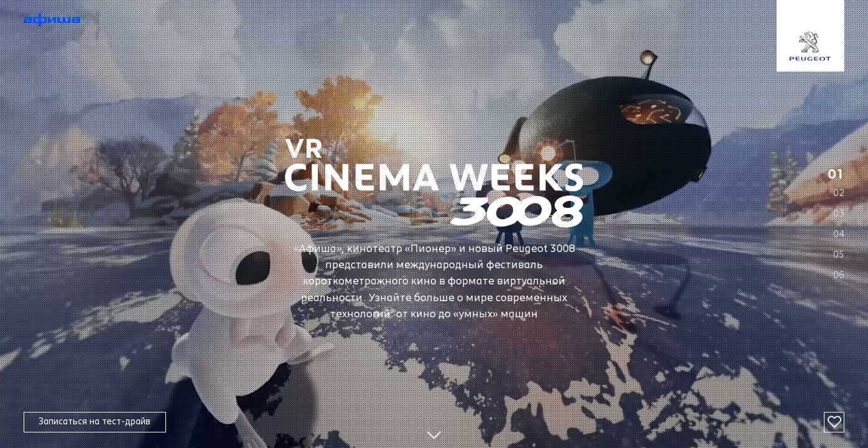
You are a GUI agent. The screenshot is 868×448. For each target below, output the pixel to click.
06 (839, 275)
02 (839, 193)
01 (836, 175)
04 (839, 234)
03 (839, 213)
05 (839, 254)
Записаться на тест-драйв (95, 422)
